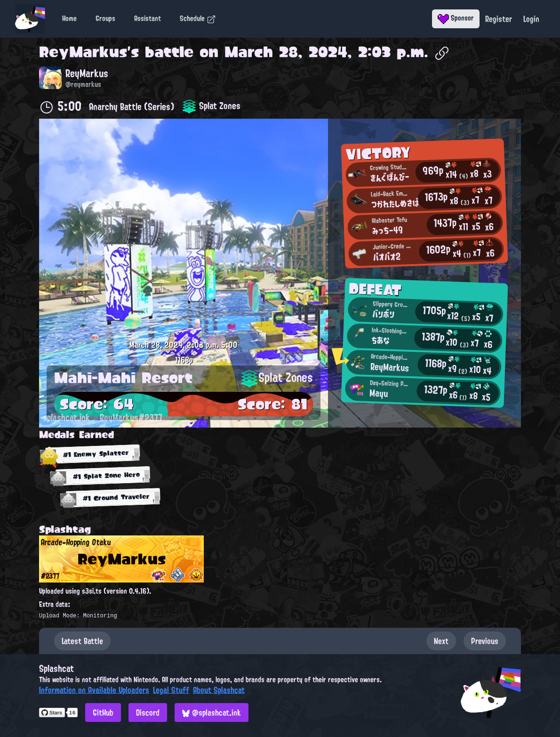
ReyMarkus (83, 52)
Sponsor (456, 18)
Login (531, 19)
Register (499, 19)
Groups (105, 18)
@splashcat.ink (212, 713)
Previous (485, 641)
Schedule (198, 18)
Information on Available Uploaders (94, 690)
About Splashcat (219, 690)
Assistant (148, 18)
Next (441, 641)
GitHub (103, 713)
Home (69, 18)
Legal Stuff (171, 690)
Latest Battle (82, 641)
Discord (148, 713)
